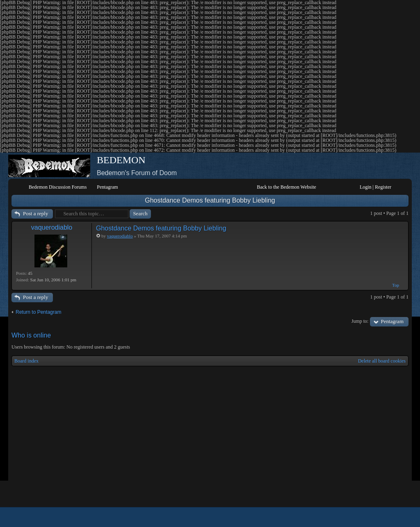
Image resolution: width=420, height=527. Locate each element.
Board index (26, 361)
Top (396, 285)
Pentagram (392, 321)
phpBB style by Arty (372, 517)
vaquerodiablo (52, 227)
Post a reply (35, 213)
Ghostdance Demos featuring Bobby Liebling (210, 200)
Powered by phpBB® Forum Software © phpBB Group (396, 517)
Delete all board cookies (382, 361)
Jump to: (360, 321)
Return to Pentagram (38, 312)
